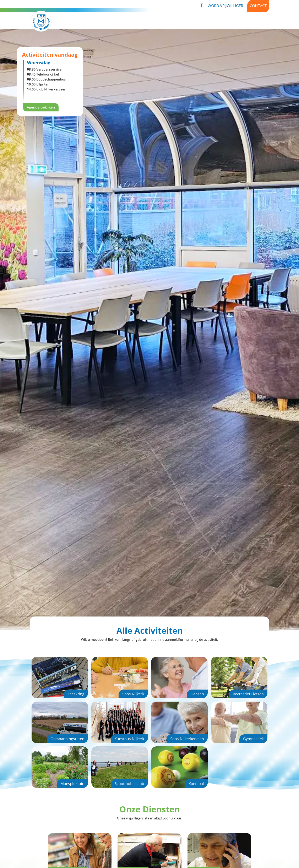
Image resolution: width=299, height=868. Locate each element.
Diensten (161, 21)
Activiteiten (131, 21)
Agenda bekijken (42, 107)
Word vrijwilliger (225, 6)
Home (108, 21)
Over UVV (189, 21)
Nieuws (235, 21)
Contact (258, 6)
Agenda (214, 21)
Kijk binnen (258, 21)
